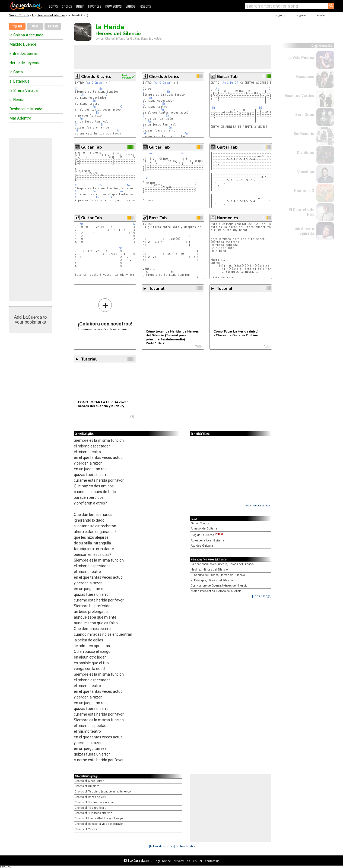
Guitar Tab (227, 77)
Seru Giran (305, 115)
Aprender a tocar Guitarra (207, 540)
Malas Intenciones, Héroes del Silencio (216, 591)
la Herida (17, 100)
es (188, 861)
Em (101, 89)
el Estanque (20, 81)
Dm (96, 83)
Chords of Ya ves (86, 829)
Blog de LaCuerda (208, 535)
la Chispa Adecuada (26, 35)
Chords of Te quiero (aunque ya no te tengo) (103, 792)
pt (201, 861)
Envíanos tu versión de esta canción (105, 314)
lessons (145, 6)
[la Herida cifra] (185, 846)
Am (89, 83)
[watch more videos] (258, 505)
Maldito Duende (23, 44)
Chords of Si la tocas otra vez (93, 813)
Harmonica (227, 218)
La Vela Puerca (301, 58)
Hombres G (304, 191)
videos (131, 6)
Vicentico (306, 172)
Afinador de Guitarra (204, 529)
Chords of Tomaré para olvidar (94, 802)
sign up (281, 15)
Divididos (306, 153)
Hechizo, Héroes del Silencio (209, 570)
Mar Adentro (20, 118)
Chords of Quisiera (87, 786)
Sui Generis (304, 134)
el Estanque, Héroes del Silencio (212, 580)
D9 (236, 83)
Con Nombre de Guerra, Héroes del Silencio (219, 586)
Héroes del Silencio (51, 15)
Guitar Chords (19, 15)
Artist (35, 26)
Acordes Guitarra (202, 546)
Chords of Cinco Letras (89, 781)
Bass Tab (158, 218)
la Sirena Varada (24, 90)
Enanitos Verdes (299, 96)
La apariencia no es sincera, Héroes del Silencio (222, 564)
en (195, 861)
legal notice (163, 861)
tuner (80, 6)
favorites (95, 6)
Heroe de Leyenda (25, 63)
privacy (179, 861)
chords (67, 6)
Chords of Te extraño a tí (90, 808)
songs (53, 6)
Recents (53, 26)
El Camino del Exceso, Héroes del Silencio (218, 575)
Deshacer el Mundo (26, 109)
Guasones (305, 77)
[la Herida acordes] (162, 846)
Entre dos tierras (24, 54)
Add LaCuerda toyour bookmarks (31, 320)
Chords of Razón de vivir (90, 797)
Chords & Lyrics (96, 77)
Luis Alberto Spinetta (303, 231)
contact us (212, 861)
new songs (113, 6)
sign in (301, 15)
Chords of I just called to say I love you (99, 818)
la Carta (16, 72)
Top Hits (17, 26)
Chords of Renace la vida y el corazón (99, 824)
